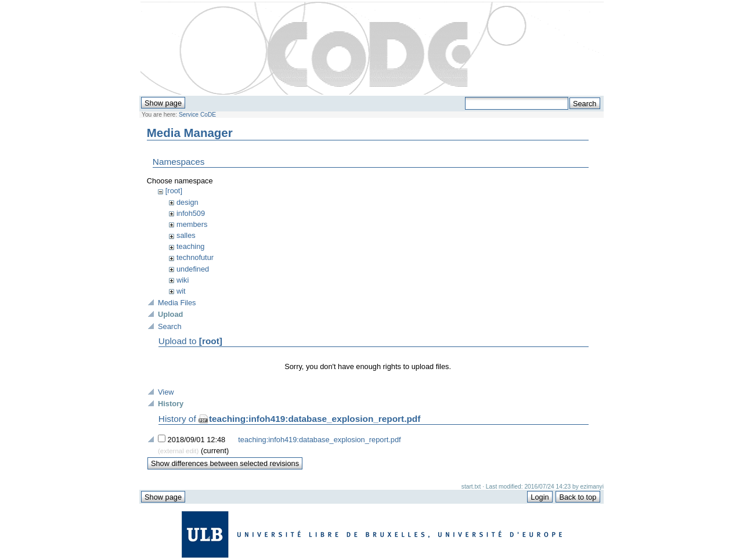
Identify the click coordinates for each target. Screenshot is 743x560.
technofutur (195, 257)
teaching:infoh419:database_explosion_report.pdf (315, 419)
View (166, 392)
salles (186, 235)
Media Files (177, 303)
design (187, 202)
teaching (190, 246)
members (192, 224)
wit (181, 291)
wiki (183, 280)
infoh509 (191, 213)
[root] (174, 191)
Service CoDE (197, 115)
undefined (193, 269)
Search (170, 326)
